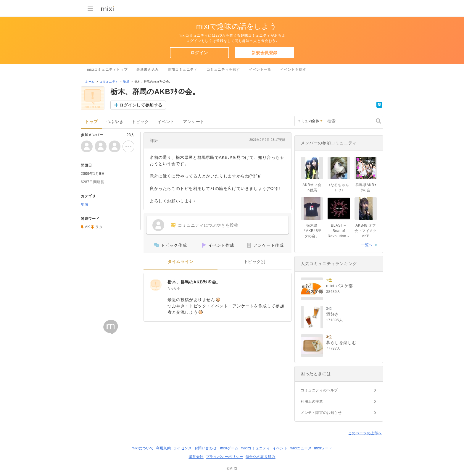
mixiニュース (301, 448)
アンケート (194, 122)
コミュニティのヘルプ (319, 390)
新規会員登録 (265, 53)
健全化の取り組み (261, 457)
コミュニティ (109, 82)
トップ (91, 122)
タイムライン (181, 262)
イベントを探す (293, 70)
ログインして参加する (141, 105)
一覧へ (367, 245)
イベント (166, 122)
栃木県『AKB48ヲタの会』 (312, 231)
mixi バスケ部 (339, 286)
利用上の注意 (312, 401)
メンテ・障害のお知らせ (321, 413)
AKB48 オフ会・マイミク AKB (366, 231)
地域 (126, 82)
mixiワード (323, 448)
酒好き (333, 314)
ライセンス (183, 448)
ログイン (199, 53)
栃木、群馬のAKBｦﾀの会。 (194, 282)
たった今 (174, 288)
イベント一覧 (260, 70)
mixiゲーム (229, 448)
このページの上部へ (365, 433)
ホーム (90, 82)
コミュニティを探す (223, 70)
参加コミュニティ (183, 70)
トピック (140, 122)
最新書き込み (148, 70)
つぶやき (115, 122)
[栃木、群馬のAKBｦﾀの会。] (156, 285)
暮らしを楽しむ (341, 343)
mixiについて (143, 448)
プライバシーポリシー (225, 457)
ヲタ (99, 227)
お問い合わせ (206, 448)
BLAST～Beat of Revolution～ (339, 231)
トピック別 (255, 262)
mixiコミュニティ (256, 448)
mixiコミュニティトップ (107, 70)
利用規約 (163, 448)
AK (87, 227)
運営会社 (196, 457)
